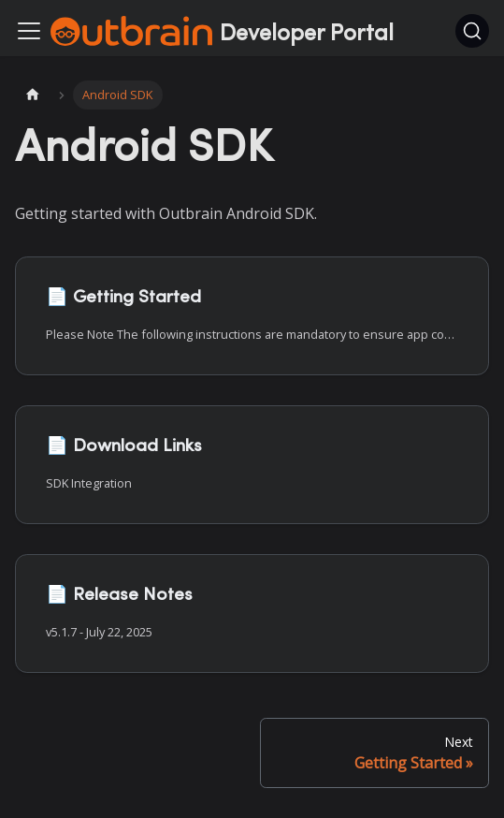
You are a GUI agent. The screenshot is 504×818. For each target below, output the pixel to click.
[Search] (472, 31)
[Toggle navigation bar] (29, 31)
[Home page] (33, 95)
